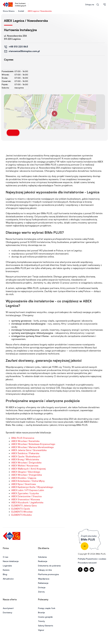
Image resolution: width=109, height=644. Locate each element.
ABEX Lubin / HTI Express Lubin (28, 500)
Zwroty (41, 592)
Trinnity (41, 621)
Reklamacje (43, 583)
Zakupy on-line (45, 570)
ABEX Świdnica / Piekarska (25, 464)
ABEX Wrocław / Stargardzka (27, 485)
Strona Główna (9, 11)
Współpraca (44, 579)
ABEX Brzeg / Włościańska (25, 470)
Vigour (41, 630)
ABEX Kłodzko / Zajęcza (24, 488)
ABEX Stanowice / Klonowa (26, 510)
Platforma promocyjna (48, 574)
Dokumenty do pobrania (49, 566)
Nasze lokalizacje (11, 561)
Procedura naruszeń (87, 563)
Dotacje (42, 587)
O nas (6, 557)
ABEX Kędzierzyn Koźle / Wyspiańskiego (32, 497)
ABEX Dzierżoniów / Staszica (26, 507)
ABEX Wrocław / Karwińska (25, 451)
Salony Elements (46, 626)
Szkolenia (42, 557)
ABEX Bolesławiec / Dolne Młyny (28, 491)
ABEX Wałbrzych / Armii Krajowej (28, 479)
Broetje (41, 612)
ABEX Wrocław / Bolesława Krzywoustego (33, 454)
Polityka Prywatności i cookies (92, 559)
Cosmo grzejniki (45, 617)
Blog (5, 574)
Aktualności (8, 579)
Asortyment (8, 608)
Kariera (6, 570)
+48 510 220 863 (18, 47)
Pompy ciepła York (47, 608)
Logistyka (7, 566)
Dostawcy (8, 612)
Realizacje (43, 561)
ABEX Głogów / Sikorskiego (26, 482)
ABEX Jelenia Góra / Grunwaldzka (29, 460)
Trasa (13, 133)
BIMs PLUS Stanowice (23, 448)
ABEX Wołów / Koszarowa (25, 476)
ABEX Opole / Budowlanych (26, 467)
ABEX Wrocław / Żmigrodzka (26, 473)
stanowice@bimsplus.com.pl (24, 51)
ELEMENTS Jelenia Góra (24, 516)
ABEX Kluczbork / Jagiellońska (27, 513)
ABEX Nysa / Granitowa (24, 494)
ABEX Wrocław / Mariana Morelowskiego (33, 457)
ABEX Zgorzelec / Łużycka (25, 504)
